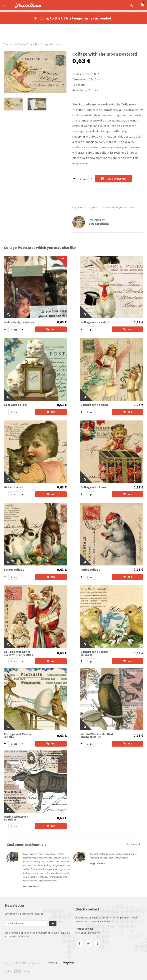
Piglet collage (90, 570)
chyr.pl (22, 971)
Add (51, 329)
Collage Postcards (27, 44)
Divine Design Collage (19, 322)
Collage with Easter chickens (94, 653)
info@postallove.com (88, 933)
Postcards (9, 44)
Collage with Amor (93, 487)
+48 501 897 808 (84, 929)
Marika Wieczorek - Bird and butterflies (97, 735)
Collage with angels (94, 405)
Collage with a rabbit (95, 322)
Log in (76, 207)
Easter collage (14, 570)
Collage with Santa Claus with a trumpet (18, 653)
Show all (133, 844)
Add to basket (114, 179)
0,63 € (62, 322)
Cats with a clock (16, 405)
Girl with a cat (13, 487)
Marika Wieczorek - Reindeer (17, 818)
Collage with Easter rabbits (18, 735)
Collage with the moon (52, 44)
